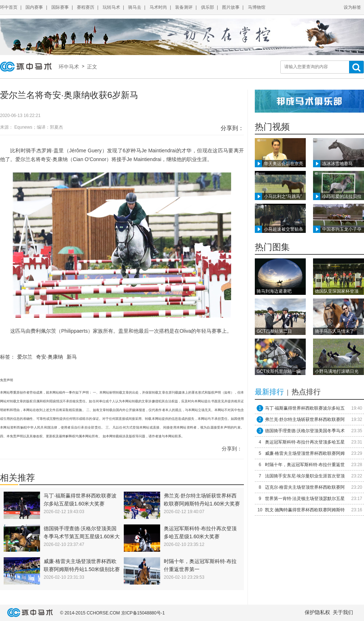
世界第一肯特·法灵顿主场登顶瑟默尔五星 (305, 499)
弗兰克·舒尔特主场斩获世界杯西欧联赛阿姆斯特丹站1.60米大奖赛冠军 (202, 504)
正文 (91, 67)
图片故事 (231, 7)
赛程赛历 (86, 7)
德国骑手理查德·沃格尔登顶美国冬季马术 (305, 431)
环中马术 (70, 67)
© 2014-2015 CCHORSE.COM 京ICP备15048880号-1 (112, 613)
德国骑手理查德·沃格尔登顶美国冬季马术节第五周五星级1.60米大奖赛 (82, 536)
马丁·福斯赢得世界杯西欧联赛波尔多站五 (305, 408)
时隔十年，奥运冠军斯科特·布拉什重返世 (305, 465)
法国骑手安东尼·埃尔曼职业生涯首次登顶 (305, 476)
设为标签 (352, 7)
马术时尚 (158, 7)
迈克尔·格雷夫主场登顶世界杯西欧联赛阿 (305, 487)
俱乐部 (207, 7)
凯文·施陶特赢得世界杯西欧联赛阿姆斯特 (305, 510)
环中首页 (9, 7)
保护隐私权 (317, 612)
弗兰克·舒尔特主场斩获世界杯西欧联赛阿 (305, 419)
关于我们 (343, 612)
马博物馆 (257, 7)
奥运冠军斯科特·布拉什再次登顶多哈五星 (305, 442)
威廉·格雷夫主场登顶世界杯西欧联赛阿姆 (305, 453)
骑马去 (135, 7)
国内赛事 (34, 7)
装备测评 (184, 7)
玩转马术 (111, 7)
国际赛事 (60, 7)
